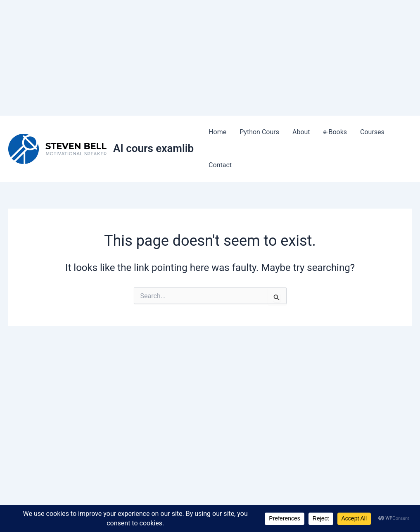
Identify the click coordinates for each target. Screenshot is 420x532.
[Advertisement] (210, 58)
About (301, 132)
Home (217, 132)
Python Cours (259, 132)
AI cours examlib (153, 148)
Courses (372, 132)
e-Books (335, 132)
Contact (220, 165)
